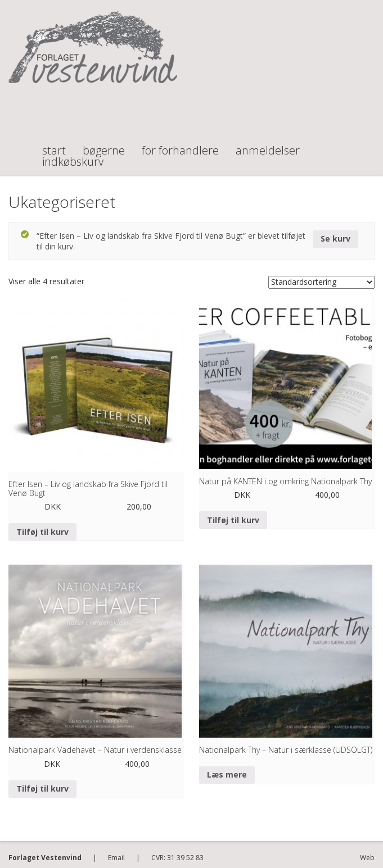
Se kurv (335, 238)
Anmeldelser (268, 146)
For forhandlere (180, 146)
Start (54, 146)
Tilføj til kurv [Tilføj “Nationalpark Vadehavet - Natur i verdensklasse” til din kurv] (42, 789)
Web (367, 858)
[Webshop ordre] (321, 282)
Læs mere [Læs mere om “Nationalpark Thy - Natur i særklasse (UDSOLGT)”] (227, 774)
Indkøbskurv (73, 157)
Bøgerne (104, 146)
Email (116, 858)
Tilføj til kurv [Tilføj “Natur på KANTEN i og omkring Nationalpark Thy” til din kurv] (233, 520)
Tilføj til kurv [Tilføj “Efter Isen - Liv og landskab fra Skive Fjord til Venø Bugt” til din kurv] (42, 532)
